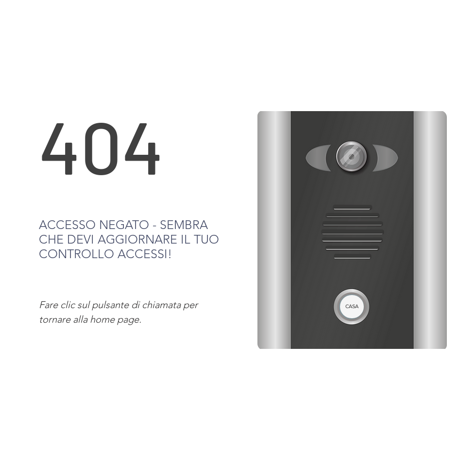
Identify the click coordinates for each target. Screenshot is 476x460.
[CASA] (352, 307)
